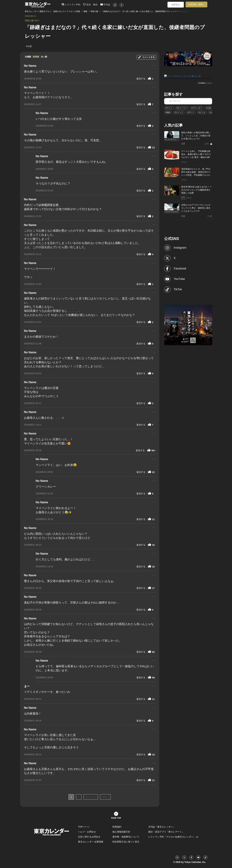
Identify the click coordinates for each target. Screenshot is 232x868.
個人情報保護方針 (121, 832)
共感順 (28, 57)
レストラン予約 (71, 4)
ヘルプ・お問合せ (87, 832)
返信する (141, 79)
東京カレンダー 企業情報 (91, 842)
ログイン (176, 5)
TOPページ (84, 827)
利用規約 (117, 827)
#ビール (202, 112)
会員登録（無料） (196, 4)
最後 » (105, 797)
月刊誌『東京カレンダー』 (162, 827)
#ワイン (169, 108)
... (154, 65)
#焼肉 (168, 112)
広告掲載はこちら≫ (205, 83)
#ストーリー (182, 108)
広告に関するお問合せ (89, 837)
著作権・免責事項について (126, 837)
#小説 (209, 108)
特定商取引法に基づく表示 (126, 842)
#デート (191, 112)
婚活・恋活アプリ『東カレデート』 (166, 832)
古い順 (44, 57)
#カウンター (197, 108)
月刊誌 (105, 4)
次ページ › (91, 797)
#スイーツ (179, 112)
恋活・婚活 (90, 4)
